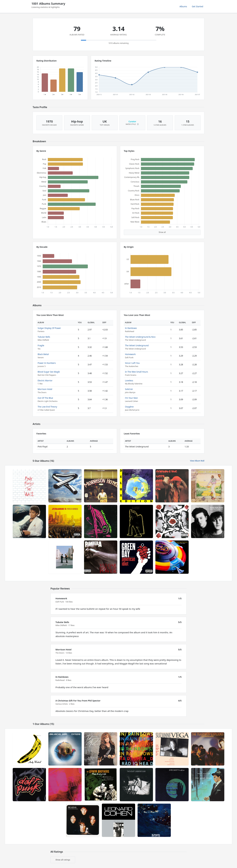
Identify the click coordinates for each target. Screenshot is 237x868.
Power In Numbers (47, 363)
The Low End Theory (47, 407)
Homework (130, 354)
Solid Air (129, 389)
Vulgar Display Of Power (49, 328)
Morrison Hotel (45, 389)
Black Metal (43, 354)
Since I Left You (132, 363)
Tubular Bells (44, 337)
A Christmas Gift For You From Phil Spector (78, 701)
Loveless (129, 380)
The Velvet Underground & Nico (140, 337)
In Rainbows (131, 328)
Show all (162, 232)
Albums (183, 6)
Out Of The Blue (45, 398)
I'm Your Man (131, 398)
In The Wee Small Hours (136, 372)
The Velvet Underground (137, 345)
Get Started (197, 6)
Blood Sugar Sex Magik (49, 372)
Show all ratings (63, 860)
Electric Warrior (45, 380)
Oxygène (129, 407)
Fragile (41, 345)
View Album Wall (197, 461)
